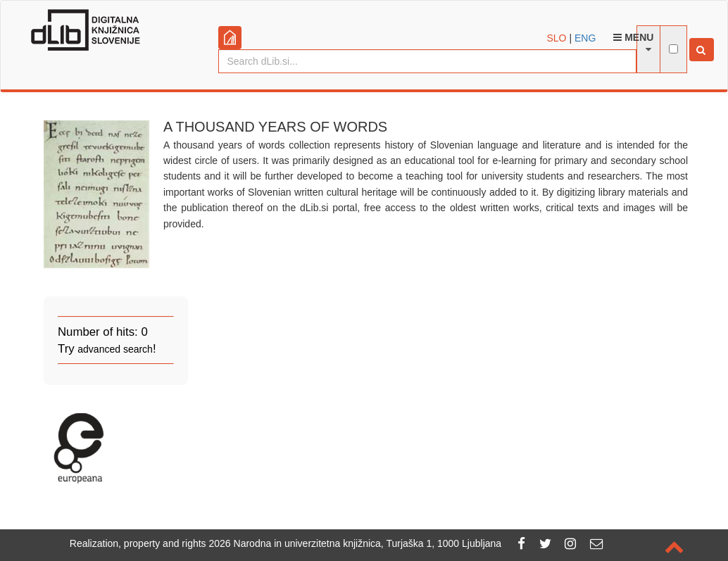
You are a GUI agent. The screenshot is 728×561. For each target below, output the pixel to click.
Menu (633, 37)
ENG (585, 38)
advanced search (115, 349)
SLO (557, 38)
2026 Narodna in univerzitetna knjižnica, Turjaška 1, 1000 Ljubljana (356, 543)
